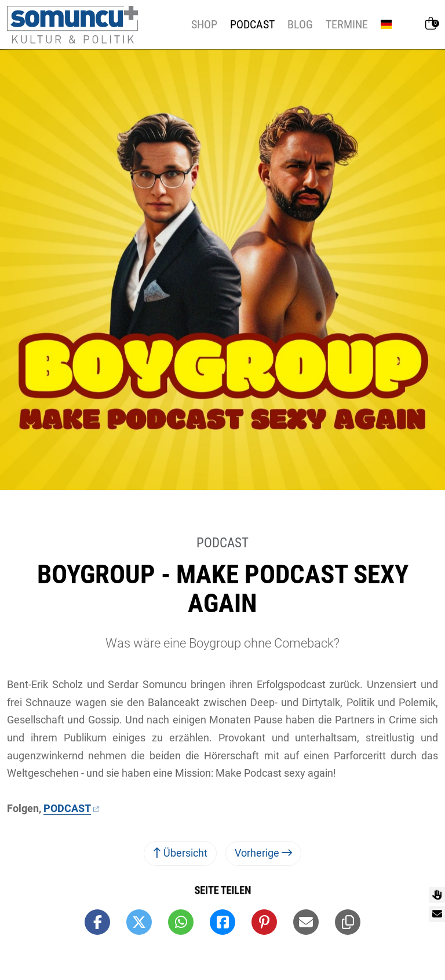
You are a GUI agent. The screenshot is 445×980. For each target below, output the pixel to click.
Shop (204, 24)
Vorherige (263, 853)
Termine (347, 24)
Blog (300, 24)
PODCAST (67, 808)
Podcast (252, 24)
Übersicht (180, 853)
